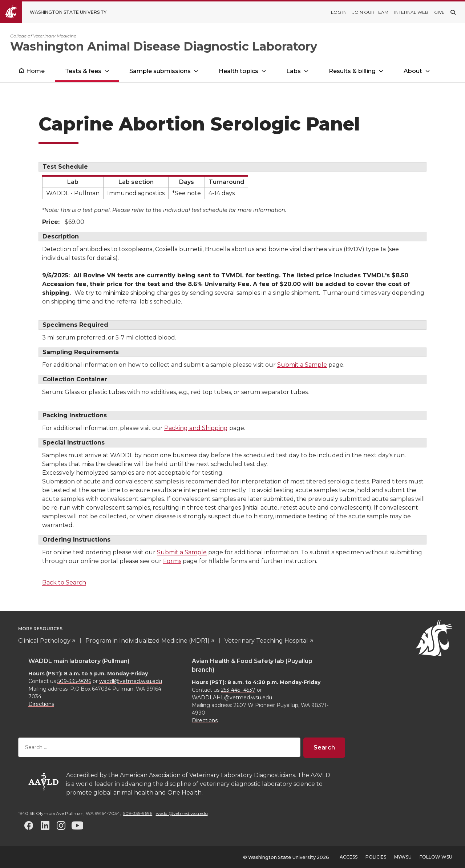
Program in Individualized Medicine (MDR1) (147, 641)
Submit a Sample (302, 365)
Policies (376, 857)
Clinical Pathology (44, 641)
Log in (339, 12)
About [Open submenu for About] (413, 71)
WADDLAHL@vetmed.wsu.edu (232, 698)
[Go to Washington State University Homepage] (59, 12)
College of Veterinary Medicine (43, 36)
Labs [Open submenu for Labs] (294, 71)
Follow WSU (436, 857)
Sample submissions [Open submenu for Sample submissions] (160, 71)
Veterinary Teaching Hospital (266, 641)
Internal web (411, 12)
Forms (172, 561)
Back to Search (64, 582)
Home (35, 71)
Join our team (370, 12)
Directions (41, 704)
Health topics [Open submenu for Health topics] (238, 71)
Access (349, 857)
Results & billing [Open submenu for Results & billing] (352, 71)
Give (439, 12)
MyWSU (403, 857)
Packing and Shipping (196, 428)
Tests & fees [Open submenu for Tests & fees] (83, 71)
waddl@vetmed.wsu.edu (131, 681)
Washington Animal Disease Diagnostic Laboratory (164, 46)
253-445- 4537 (238, 690)
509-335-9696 (74, 681)
